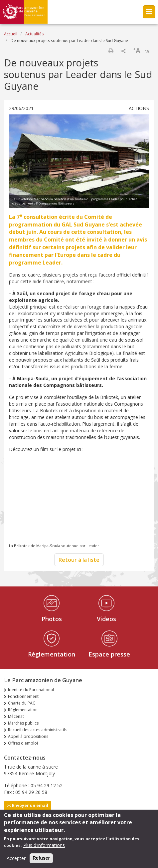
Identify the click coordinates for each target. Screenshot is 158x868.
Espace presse (109, 654)
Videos (106, 619)
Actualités (34, 34)
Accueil (11, 34)
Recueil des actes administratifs (38, 730)
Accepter (16, 858)
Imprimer (111, 51)
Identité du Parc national (31, 690)
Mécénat (16, 716)
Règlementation (52, 654)
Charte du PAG (22, 703)
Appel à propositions (28, 736)
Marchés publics (23, 723)
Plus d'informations (44, 845)
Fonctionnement (23, 696)
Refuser (41, 858)
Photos (52, 619)
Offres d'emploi (23, 743)
